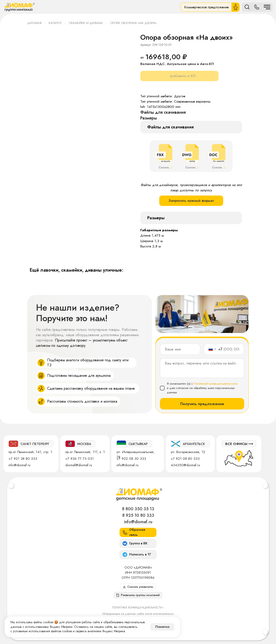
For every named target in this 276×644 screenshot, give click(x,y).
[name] (180, 349)
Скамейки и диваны (86, 23)
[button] (138, 595)
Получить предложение (202, 404)
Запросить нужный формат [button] (191, 201)
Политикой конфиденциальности (216, 384)
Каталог (55, 23)
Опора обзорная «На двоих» (133, 23)
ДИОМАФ (34, 23)
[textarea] (202, 368)
